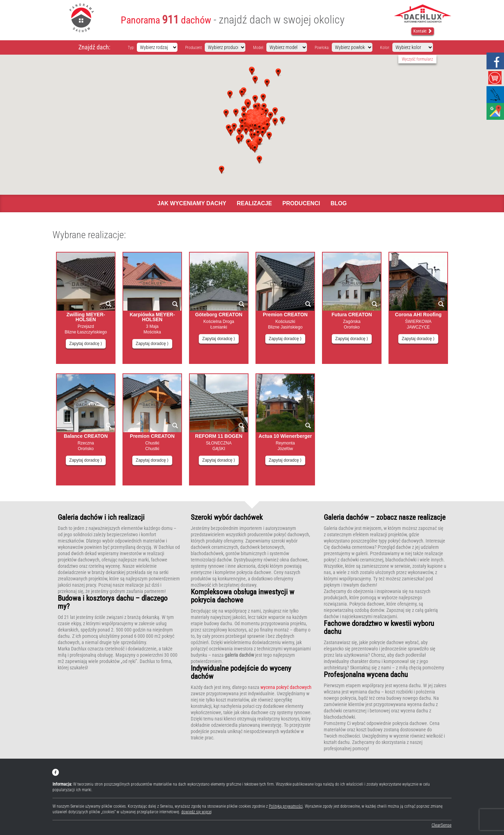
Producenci (301, 203)
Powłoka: (322, 48)
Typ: (131, 48)
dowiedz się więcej (197, 812)
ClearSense (442, 825)
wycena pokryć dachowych (286, 687)
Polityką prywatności (286, 806)
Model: (258, 48)
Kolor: (385, 48)
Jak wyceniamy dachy (192, 203)
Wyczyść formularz (417, 59)
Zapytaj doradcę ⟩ (86, 344)
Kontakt (423, 31)
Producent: (194, 48)
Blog (338, 203)
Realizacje (254, 203)
